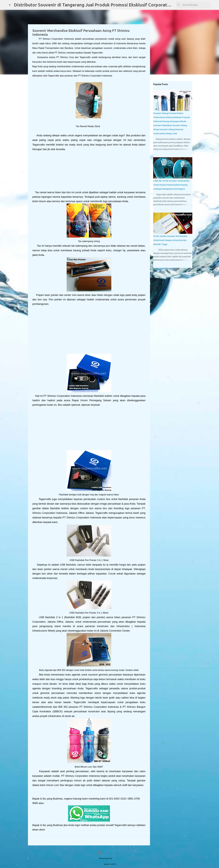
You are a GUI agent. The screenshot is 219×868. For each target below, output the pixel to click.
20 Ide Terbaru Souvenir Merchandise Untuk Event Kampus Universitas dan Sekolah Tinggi (170, 240)
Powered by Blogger (109, 853)
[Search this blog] (196, 5)
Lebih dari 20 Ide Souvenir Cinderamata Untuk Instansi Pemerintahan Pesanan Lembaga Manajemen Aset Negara (171, 185)
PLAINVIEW (116, 858)
